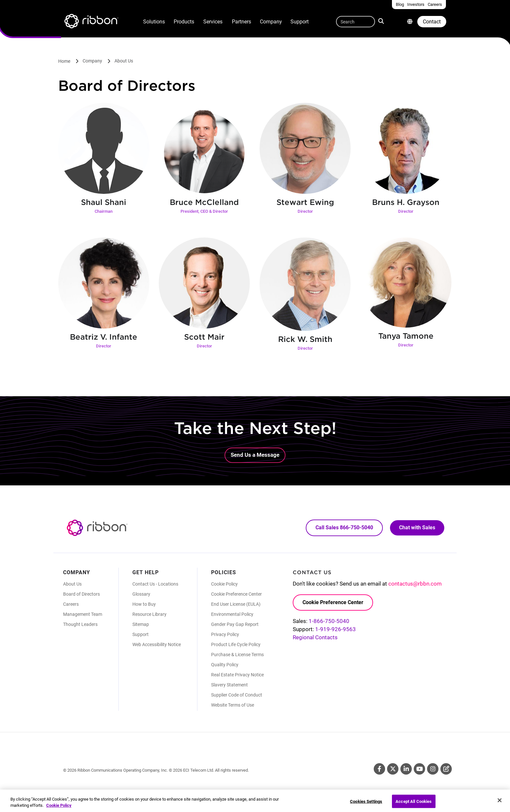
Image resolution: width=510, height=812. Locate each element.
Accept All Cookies (414, 805)
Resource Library (149, 614)
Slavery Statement (229, 685)
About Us (124, 61)
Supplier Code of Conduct (237, 695)
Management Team (83, 614)
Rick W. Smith (305, 339)
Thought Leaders (80, 624)
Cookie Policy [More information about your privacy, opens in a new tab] (59, 809)
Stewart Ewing (305, 202)
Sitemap (141, 624)
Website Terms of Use (233, 705)
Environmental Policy (232, 614)
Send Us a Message (255, 455)
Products (184, 22)
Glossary (141, 594)
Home (64, 61)
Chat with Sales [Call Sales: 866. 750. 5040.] (417, 528)
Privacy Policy (225, 634)
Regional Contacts (315, 637)
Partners (242, 22)
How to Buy (144, 604)
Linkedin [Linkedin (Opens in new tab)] (406, 769)
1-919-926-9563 (336, 629)
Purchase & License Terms (237, 655)
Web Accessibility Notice (157, 644)
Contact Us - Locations (155, 584)
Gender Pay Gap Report (235, 624)
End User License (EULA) (236, 604)
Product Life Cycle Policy (236, 644)
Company (271, 22)
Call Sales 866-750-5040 (344, 528)
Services (213, 22)
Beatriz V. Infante (104, 337)
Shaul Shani (104, 202)
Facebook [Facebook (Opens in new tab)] (379, 769)
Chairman (104, 211)
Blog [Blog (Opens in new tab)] (446, 769)
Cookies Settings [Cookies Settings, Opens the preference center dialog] (366, 805)
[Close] (500, 804)
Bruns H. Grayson (406, 202)
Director (305, 211)
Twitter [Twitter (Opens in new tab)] (393, 769)
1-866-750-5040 (329, 621)
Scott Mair (204, 337)
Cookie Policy (224, 584)
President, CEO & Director (204, 211)
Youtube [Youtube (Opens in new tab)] (419, 769)
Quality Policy (225, 665)
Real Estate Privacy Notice (237, 675)
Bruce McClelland (204, 202)
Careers (71, 604)
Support (300, 22)
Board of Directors (81, 594)
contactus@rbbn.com (415, 584)
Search (382, 21)
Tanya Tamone (406, 336)
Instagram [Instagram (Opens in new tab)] (433, 769)
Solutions (154, 22)
